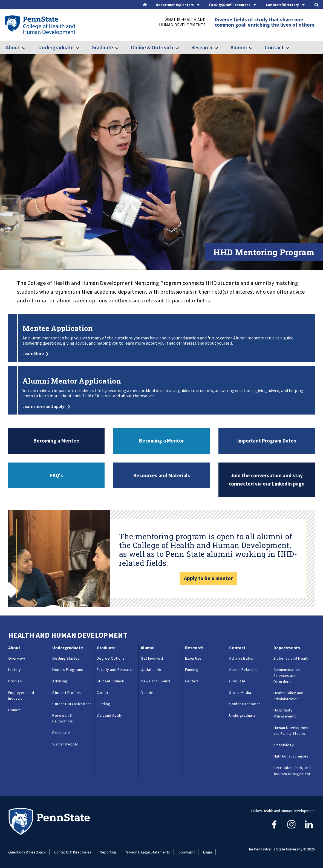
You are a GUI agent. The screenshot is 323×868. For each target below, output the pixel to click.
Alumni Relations (243, 670)
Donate (15, 710)
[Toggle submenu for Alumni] (254, 47)
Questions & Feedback (27, 852)
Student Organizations (72, 704)
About (13, 47)
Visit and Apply (65, 744)
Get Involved (152, 658)
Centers (192, 681)
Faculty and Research (115, 670)
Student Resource (245, 704)
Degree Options (111, 658)
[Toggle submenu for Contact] (291, 47)
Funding (103, 704)
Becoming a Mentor (161, 441)
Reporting (108, 852)
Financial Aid (63, 733)
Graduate (102, 47)
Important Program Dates (267, 441)
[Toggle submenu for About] (27, 47)
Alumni (239, 47)
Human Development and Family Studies (292, 731)
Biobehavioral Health (292, 658)
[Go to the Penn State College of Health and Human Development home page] (40, 25)
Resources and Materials (162, 475)
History (15, 670)
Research (202, 47)
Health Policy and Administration (289, 696)
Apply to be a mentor (208, 578)
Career (103, 693)
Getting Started (66, 658)
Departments (287, 648)
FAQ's (57, 475)
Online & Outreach (152, 47)
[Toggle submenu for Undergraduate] (81, 47)
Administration (242, 658)
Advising (60, 681)
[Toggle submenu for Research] (220, 47)
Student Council (110, 681)
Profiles (15, 681)
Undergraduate (56, 47)
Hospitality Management (285, 713)
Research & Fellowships (63, 718)
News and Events (156, 681)
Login (207, 852)
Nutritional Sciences (291, 756)
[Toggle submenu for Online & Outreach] (180, 47)
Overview (17, 658)
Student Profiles (67, 693)
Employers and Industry (21, 696)
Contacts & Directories (73, 852)
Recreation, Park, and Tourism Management (292, 771)
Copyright (187, 852)
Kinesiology (284, 745)
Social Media (240, 693)
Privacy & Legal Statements (147, 852)
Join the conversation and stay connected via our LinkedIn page (267, 480)
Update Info (151, 670)
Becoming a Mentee (56, 441)
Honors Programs (68, 670)
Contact (274, 47)
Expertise (193, 658)
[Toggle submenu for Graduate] (120, 47)
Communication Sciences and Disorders (287, 675)
